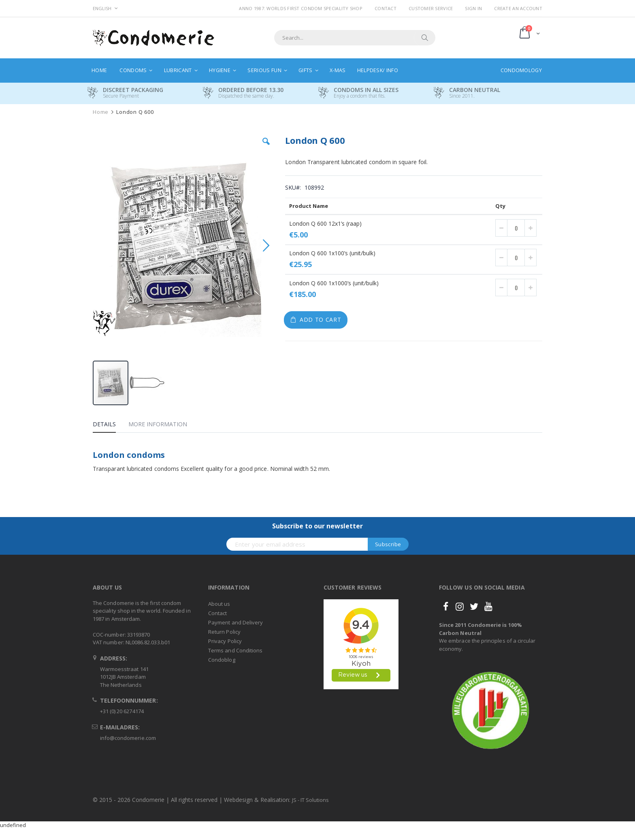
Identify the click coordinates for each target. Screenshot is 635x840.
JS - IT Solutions (310, 800)
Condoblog (222, 660)
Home (101, 112)
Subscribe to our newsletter (317, 526)
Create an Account (518, 8)
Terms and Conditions (235, 650)
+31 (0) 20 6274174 (122, 711)
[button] (266, 147)
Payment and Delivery (235, 622)
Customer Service (431, 8)
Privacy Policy (225, 641)
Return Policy (224, 632)
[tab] (110, 425)
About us (219, 604)
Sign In (473, 8)
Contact (386, 8)
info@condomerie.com (128, 738)
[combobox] (355, 38)
